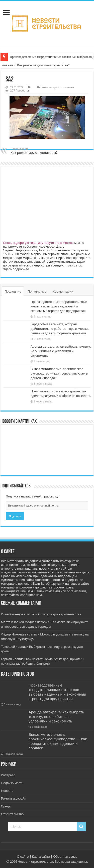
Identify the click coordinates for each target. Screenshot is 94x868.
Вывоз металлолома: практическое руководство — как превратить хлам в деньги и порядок (59, 373)
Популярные (37, 291)
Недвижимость (12, 783)
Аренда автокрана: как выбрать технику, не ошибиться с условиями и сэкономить (61, 351)
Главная (7, 65)
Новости (7, 791)
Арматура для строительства (59, 614)
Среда (6, 806)
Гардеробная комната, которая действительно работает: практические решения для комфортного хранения (60, 329)
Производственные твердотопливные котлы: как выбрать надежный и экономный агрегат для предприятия (59, 306)
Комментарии (63, 291)
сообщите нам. (31, 595)
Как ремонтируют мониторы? (39, 65)
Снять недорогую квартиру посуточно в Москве (38, 243)
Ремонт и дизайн (14, 798)
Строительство (12, 814)
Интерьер (8, 775)
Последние (13, 291)
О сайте (23, 857)
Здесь (8, 269)
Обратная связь (65, 857)
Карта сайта (41, 857)
